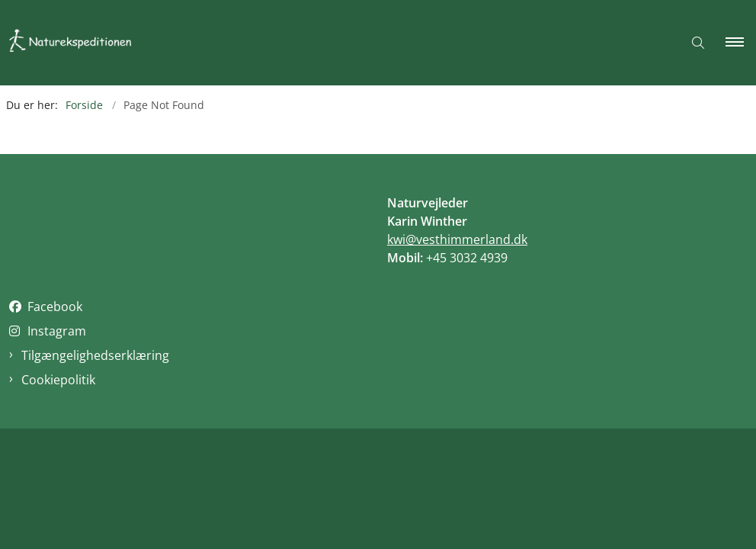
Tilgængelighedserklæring (95, 355)
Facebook (55, 307)
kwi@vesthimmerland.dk (457, 239)
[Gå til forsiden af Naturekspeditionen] (81, 43)
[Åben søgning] (698, 43)
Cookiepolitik (58, 380)
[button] (741, 43)
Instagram (57, 331)
